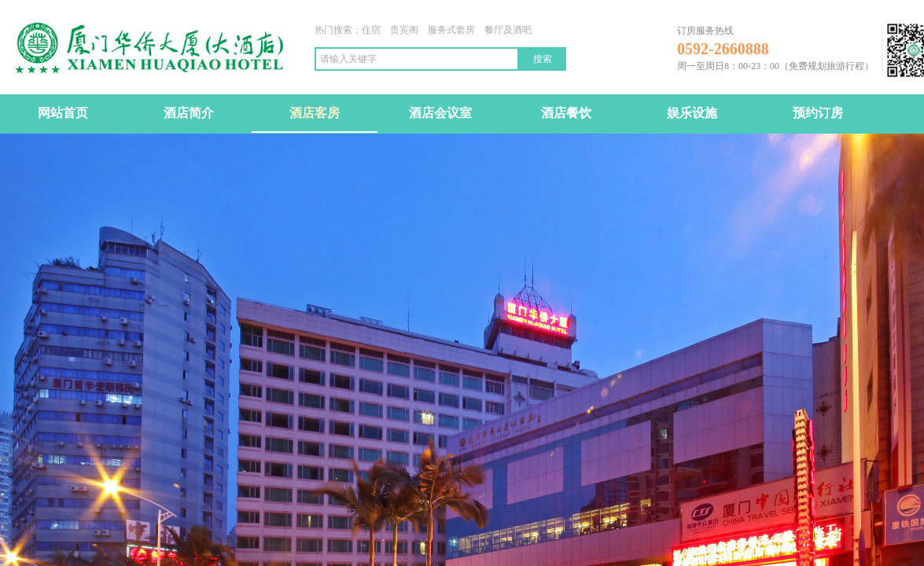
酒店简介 (189, 113)
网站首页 (63, 113)
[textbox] (417, 59)
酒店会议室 (440, 113)
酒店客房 (315, 113)
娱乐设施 (692, 113)
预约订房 (818, 113)
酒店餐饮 (566, 113)
